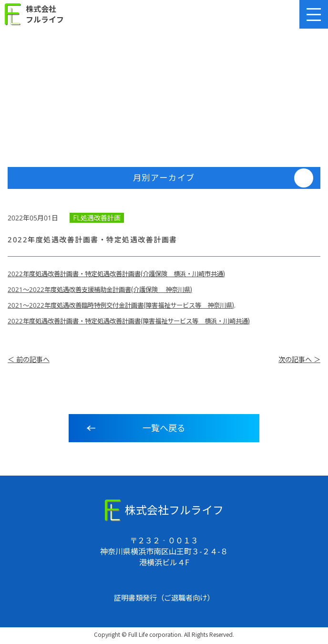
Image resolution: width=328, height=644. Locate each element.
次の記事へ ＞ (298, 361)
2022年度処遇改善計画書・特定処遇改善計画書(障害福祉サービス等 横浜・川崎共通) (138, 322)
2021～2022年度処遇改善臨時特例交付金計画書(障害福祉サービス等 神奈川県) (129, 306)
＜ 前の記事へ (30, 361)
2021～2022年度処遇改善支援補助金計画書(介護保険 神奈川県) (106, 290)
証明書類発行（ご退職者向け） (164, 599)
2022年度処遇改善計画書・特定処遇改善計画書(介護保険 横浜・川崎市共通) (124, 275)
